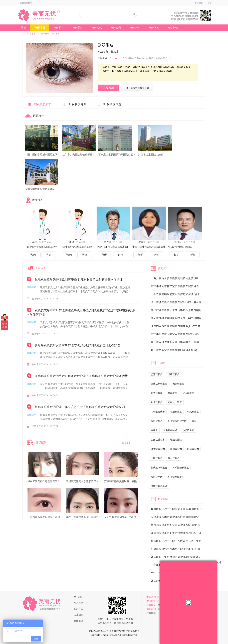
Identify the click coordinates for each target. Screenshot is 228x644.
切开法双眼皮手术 (177, 421)
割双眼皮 (172, 393)
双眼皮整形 (157, 421)
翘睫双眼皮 (178, 384)
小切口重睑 (188, 430)
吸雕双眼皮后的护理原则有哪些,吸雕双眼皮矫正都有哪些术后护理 (79, 279)
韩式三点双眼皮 (159, 468)
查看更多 (126, 443)
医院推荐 (39, 116)
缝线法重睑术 (158, 449)
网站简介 (78, 603)
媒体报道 (78, 621)
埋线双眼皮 (174, 374)
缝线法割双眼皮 (159, 384)
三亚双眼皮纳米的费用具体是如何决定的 (175, 294)
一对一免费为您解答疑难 (136, 88)
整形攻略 (97, 28)
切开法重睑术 (158, 440)
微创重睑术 (176, 449)
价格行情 (173, 28)
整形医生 (59, 28)
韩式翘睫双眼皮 (181, 468)
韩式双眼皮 (157, 393)
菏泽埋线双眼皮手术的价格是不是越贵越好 (176, 310)
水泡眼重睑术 (170, 430)
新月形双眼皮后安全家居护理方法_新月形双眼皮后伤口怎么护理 (77, 345)
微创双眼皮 (174, 458)
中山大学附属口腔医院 (180, 247)
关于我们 (78, 597)
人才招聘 (78, 615)
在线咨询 (108, 88)
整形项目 (40, 28)
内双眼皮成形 (158, 412)
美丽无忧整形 (26, 3)
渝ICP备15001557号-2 (100, 631)
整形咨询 (135, 28)
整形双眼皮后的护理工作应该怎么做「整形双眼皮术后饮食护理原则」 (81, 407)
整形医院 (78, 28)
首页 (23, 28)
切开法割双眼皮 (176, 477)
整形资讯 (116, 28)
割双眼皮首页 (43, 104)
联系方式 (78, 609)
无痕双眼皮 (157, 458)
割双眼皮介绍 (78, 104)
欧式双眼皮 (157, 402)
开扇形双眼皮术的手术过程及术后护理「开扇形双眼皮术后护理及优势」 (83, 376)
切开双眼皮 (157, 374)
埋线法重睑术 (177, 440)
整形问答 (154, 28)
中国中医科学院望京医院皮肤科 (41, 247)
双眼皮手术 (157, 477)
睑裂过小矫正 (175, 402)
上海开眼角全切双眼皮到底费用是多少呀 (175, 278)
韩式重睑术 (193, 449)
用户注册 (199, 3)
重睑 (194, 421)
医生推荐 (38, 200)
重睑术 (154, 430)
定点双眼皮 (188, 393)
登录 (210, 3)
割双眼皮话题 (112, 104)
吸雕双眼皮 (176, 412)
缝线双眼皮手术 (159, 486)
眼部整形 (45, 34)
